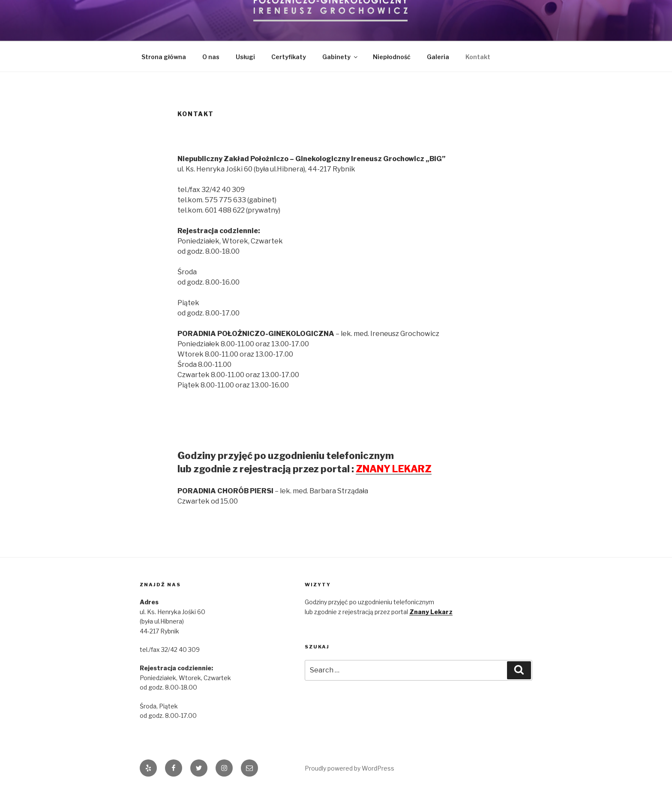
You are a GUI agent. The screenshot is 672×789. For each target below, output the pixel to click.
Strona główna (164, 57)
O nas (211, 57)
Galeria (438, 57)
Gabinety (340, 57)
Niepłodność (392, 57)
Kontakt (478, 57)
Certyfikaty (289, 57)
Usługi (245, 57)
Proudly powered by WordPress (349, 768)
